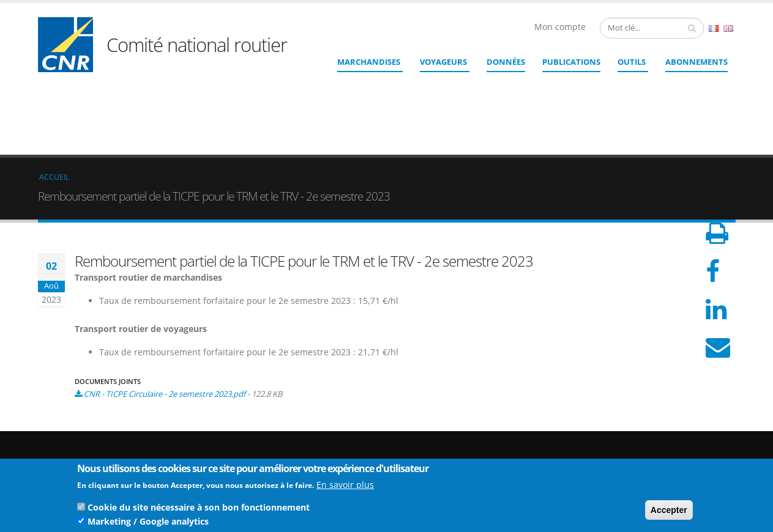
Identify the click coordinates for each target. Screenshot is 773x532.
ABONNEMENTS (696, 62)
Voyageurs (443, 62)
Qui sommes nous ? (678, 419)
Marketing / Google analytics (148, 524)
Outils (632, 62)
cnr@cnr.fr (471, 434)
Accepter (669, 512)
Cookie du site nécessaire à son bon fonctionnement (199, 510)
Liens (652, 429)
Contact (454, 452)
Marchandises (369, 62)
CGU (651, 458)
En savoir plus (345, 487)
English (728, 28)
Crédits (655, 439)
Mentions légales (673, 449)
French (714, 28)
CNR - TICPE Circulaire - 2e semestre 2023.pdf (165, 305)
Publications (571, 62)
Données (506, 62)
